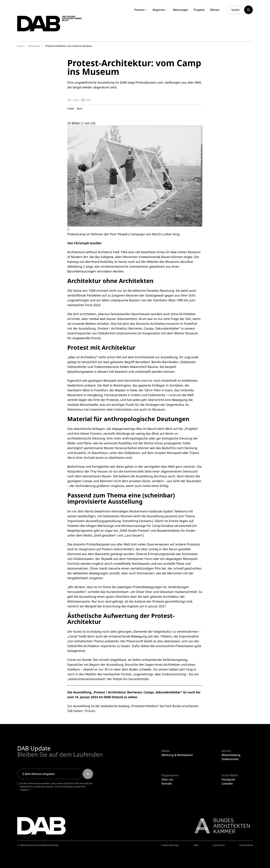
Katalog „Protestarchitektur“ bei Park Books (150, 706)
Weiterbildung (231, 755)
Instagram (228, 779)
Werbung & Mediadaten (177, 755)
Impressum (219, 845)
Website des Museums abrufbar (170, 262)
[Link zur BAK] (220, 826)
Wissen (215, 10)
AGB (196, 845)
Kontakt (167, 784)
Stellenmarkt (230, 759)
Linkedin (227, 784)
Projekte (199, 10)
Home (20, 46)
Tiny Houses (99, 471)
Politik (71, 108)
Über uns (168, 779)
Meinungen (181, 10)
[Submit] (88, 774)
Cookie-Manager (170, 845)
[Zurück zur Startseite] (55, 26)
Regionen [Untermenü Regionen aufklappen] (160, 10)
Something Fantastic (137, 521)
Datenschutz (246, 845)
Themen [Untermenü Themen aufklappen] (141, 10)
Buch (80, 108)
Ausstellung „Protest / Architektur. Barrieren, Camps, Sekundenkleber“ (129, 328)
